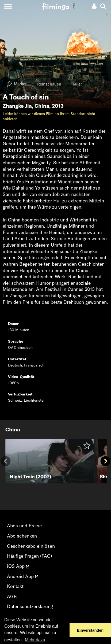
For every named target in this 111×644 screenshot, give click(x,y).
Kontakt (15, 586)
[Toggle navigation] (8, 6)
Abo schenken (22, 536)
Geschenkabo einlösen (31, 546)
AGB (12, 596)
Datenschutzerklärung (30, 606)
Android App (23, 576)
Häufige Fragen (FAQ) (29, 556)
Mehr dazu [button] (35, 640)
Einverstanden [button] (90, 630)
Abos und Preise (24, 526)
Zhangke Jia (17, 106)
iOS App (18, 566)
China (42, 106)
